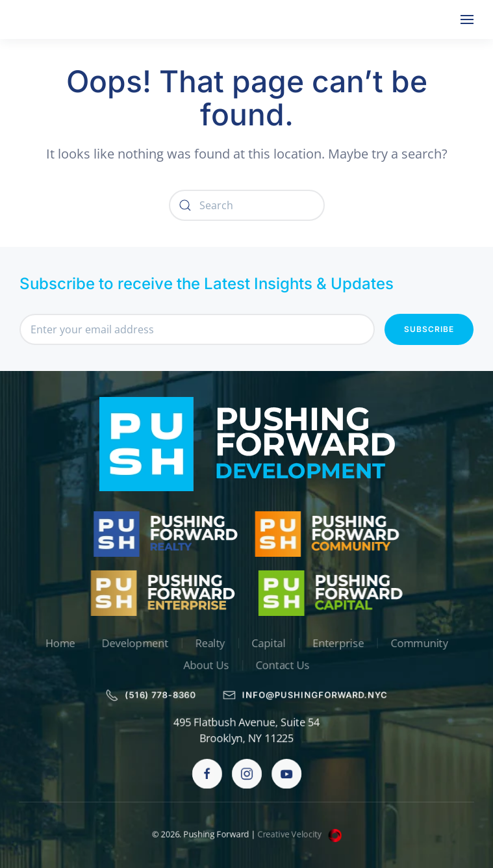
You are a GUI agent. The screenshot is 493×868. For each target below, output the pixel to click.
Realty (209, 643)
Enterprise (340, 643)
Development (133, 643)
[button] (467, 19)
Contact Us (284, 666)
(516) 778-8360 (149, 695)
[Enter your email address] (197, 329)
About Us (205, 666)
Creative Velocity (300, 834)
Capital (269, 643)
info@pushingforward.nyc (306, 695)
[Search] (247, 205)
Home (57, 643)
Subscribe (429, 329)
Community (422, 643)
